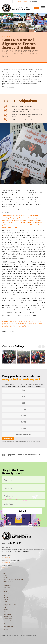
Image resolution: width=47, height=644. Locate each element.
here (34, 315)
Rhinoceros (6, 593)
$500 (24, 428)
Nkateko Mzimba (38, 300)
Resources (6, 610)
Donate (37, 8)
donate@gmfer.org (7, 562)
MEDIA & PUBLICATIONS (10, 604)
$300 (24, 422)
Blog (5, 608)
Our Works (7, 598)
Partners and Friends (8, 581)
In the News (6, 606)
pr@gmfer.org (6, 567)
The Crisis (6, 584)
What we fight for (7, 574)
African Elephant (7, 586)
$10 (24, 390)
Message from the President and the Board (13, 579)
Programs (6, 601)
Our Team (6, 578)
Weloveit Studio (26, 638)
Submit (23, 511)
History (5, 576)
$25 (24, 397)
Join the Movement (22, 2)
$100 (24, 409)
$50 (24, 403)
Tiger (5, 595)
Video (5, 611)
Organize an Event (8, 618)
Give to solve (8, 439)
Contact (6, 629)
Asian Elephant (7, 588)
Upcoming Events (9, 626)
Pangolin (5, 591)
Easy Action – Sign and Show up (11, 620)
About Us (6, 572)
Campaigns (6, 600)
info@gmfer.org (6, 557)
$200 (24, 416)
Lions (5, 589)
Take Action (7, 615)
